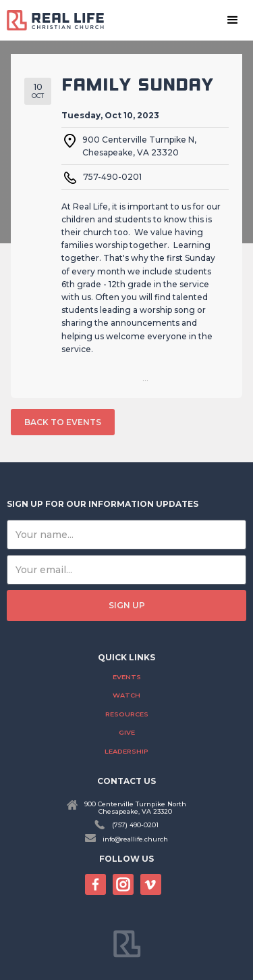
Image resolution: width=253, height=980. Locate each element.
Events (127, 677)
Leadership (126, 751)
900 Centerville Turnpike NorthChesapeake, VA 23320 (135, 808)
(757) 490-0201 (135, 825)
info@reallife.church (135, 839)
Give (127, 732)
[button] (233, 20)
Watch (126, 695)
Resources (127, 714)
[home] (61, 20)
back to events (63, 422)
